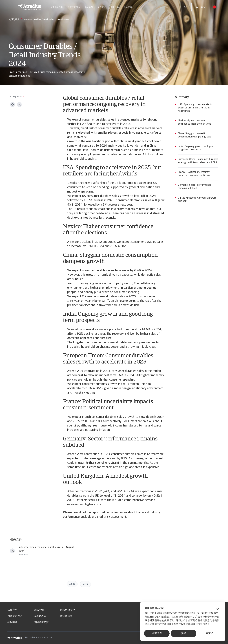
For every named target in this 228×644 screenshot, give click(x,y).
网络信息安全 (68, 610)
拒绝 (184, 633)
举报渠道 (12, 622)
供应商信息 (66, 616)
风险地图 (89, 7)
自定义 (209, 634)
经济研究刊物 (74, 7)
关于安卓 (102, 7)
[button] (13, 7)
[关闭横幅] (218, 610)
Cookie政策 (40, 616)
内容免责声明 (15, 616)
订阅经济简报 (41, 622)
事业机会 (115, 7)
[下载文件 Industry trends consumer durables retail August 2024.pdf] (12, 551)
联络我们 (128, 7)
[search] (186, 7)
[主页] (30, 7)
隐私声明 (39, 610)
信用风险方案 (57, 7)
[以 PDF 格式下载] (19, 105)
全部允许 (157, 633)
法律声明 (12, 610)
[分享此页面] (12, 105)
